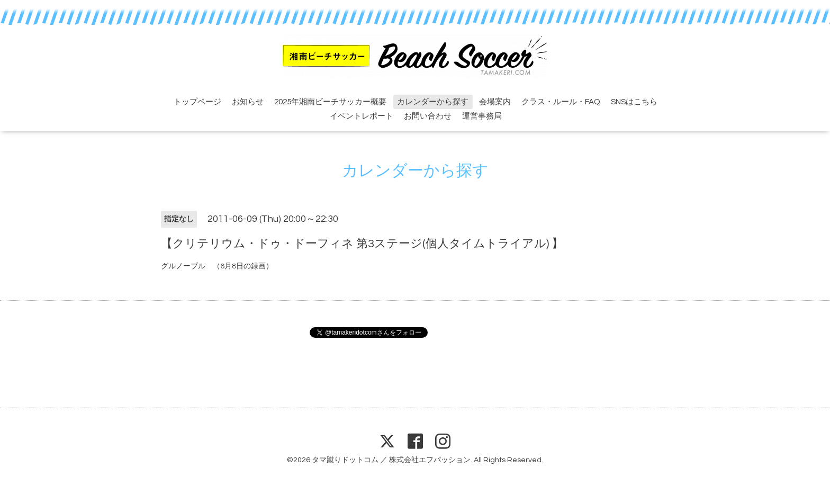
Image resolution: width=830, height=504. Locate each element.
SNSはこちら (634, 102)
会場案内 (495, 102)
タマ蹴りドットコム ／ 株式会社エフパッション (391, 460)
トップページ (197, 102)
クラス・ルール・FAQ (561, 102)
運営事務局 (482, 116)
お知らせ (248, 102)
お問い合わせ (428, 116)
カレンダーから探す (433, 102)
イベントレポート (362, 116)
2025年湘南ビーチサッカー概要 (330, 102)
